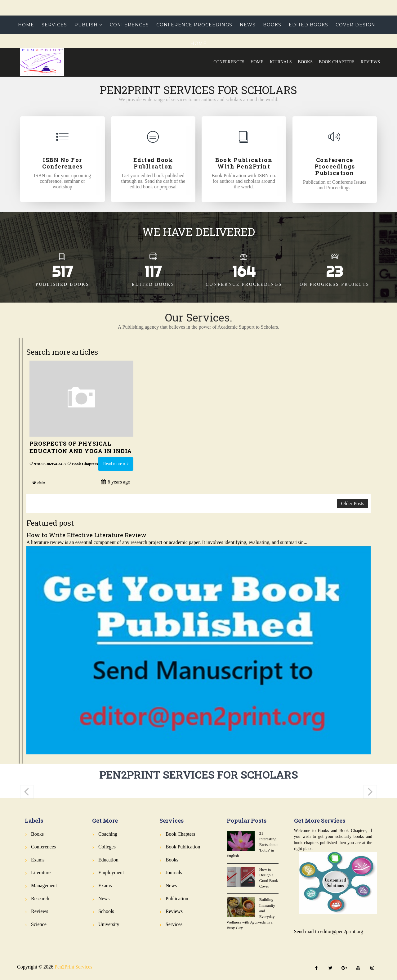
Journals (281, 62)
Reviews (370, 62)
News (248, 25)
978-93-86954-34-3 (50, 464)
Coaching (108, 834)
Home (257, 62)
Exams (38, 860)
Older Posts (353, 503)
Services (54, 25)
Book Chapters (337, 62)
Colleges (107, 847)
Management (44, 886)
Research (40, 899)
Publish (86, 25)
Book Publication (183, 847)
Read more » (114, 464)
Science (39, 924)
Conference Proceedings (194, 25)
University (109, 924)
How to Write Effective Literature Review (86, 535)
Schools (106, 911)
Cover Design (355, 25)
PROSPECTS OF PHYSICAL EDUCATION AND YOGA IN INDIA (81, 447)
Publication (177, 899)
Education (108, 860)
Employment (111, 872)
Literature (41, 872)
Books (305, 62)
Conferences (229, 62)
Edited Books (308, 25)
